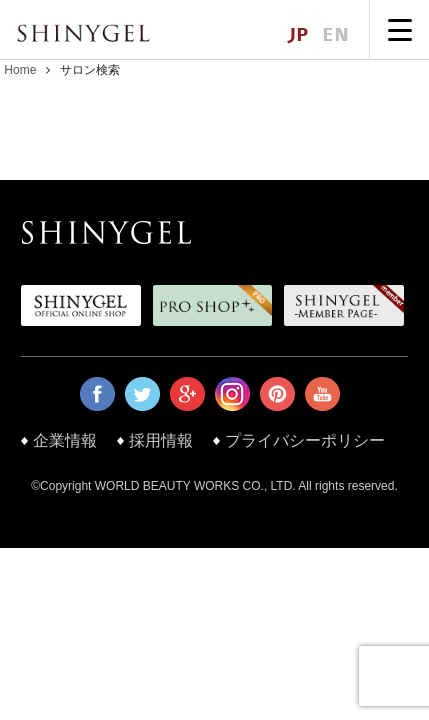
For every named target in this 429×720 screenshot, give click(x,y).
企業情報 (65, 440)
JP (297, 35)
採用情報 (161, 440)
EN (335, 35)
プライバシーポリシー (305, 440)
